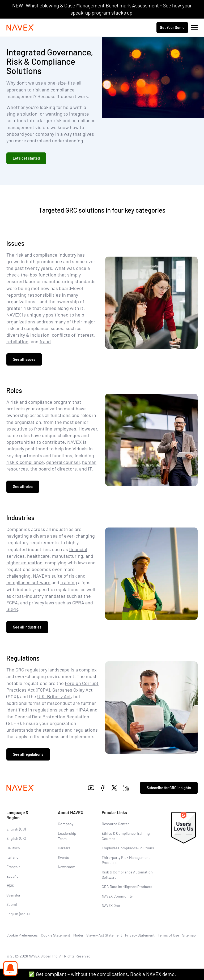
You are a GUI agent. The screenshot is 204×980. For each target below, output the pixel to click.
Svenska (13, 895)
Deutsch (13, 848)
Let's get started (26, 158)
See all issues (24, 359)
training (69, 582)
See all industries (27, 627)
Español (13, 876)
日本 (10, 885)
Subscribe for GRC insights (169, 788)
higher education (24, 562)
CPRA (78, 603)
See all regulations (28, 754)
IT (90, 469)
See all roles (23, 487)
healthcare (38, 556)
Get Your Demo (172, 27)
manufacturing (68, 556)
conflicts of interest (73, 335)
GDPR (12, 609)
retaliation (17, 341)
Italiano (12, 857)
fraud (45, 341)
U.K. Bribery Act (54, 696)
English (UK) (16, 838)
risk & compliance (25, 462)
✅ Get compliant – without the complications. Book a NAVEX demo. (102, 974)
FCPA (12, 603)
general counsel (63, 462)
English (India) (18, 914)
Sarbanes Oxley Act (73, 690)
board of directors (58, 469)
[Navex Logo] (20, 28)
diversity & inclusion (28, 335)
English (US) (16, 829)
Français (13, 867)
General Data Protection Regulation (52, 717)
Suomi (12, 904)
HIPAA (82, 710)
